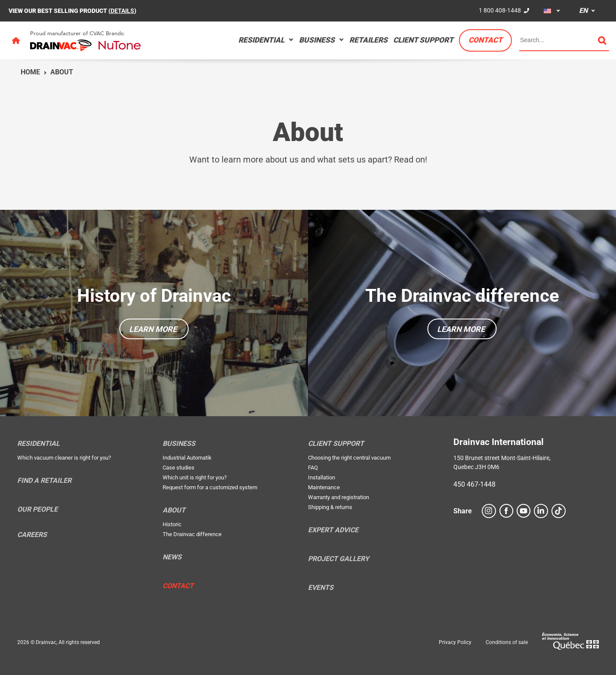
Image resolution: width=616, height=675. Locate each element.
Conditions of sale (507, 642)
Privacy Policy (455, 642)
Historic (172, 524)
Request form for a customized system (210, 487)
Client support (423, 40)
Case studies (179, 468)
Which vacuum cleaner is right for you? (64, 458)
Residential (261, 40)
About (62, 72)
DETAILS (122, 11)
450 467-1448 (474, 484)
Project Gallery (339, 559)
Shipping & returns (330, 507)
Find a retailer (44, 481)
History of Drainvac (154, 296)
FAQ (313, 468)
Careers (32, 535)
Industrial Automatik (187, 458)
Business (317, 40)
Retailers (368, 40)
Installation (322, 477)
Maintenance (324, 487)
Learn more (153, 329)
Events (321, 588)
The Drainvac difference (462, 296)
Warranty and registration (339, 497)
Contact (485, 40)
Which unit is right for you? (195, 477)
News (172, 557)
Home (30, 72)
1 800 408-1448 (500, 10)
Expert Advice (333, 530)
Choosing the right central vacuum (349, 458)
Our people (37, 509)
